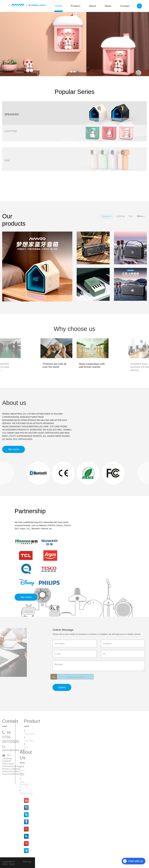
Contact (125, 6)
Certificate (26, 793)
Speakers (29, 734)
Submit (62, 687)
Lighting (29, 741)
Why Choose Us (24, 785)
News (108, 6)
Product (76, 6)
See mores (14, 449)
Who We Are (22, 773)
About (93, 6)
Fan (26, 747)
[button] (71, 72)
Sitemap (27, 862)
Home (59, 6)
